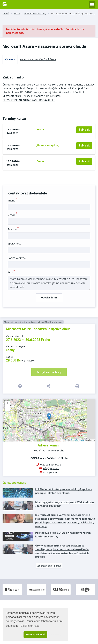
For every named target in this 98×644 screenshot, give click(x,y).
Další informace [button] (30, 626)
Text (11, 272)
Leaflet (65, 440)
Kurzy (17, 14)
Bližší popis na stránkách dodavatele (30, 100)
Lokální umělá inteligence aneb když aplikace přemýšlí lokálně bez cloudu (64, 491)
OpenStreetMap (78, 440)
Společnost (14, 243)
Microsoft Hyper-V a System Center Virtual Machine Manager (33, 322)
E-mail (12, 215)
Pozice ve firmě (17, 258)
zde (21, 33)
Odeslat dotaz (49, 298)
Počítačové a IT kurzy (35, 14)
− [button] (7, 408)
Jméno (13, 200)
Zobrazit (84, 130)
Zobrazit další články (49, 566)
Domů (6, 14)
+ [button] (7, 403)
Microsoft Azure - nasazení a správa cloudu (73, 14)
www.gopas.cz (51, 472)
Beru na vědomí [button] (35, 635)
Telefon (13, 229)
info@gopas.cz (51, 468)
